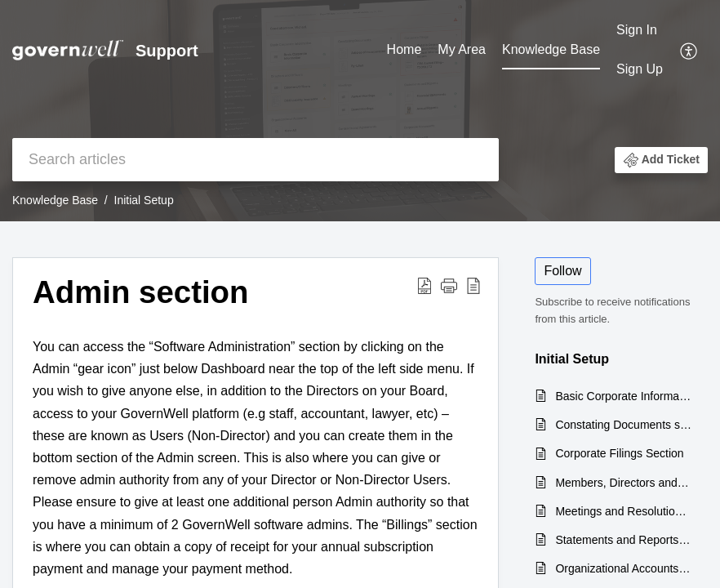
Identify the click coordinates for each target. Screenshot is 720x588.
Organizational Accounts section (623, 568)
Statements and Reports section (623, 540)
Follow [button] (562, 271)
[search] (256, 160)
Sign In (637, 30)
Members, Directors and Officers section (623, 483)
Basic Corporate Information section (623, 396)
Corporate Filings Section (619, 453)
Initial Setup (144, 200)
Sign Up (640, 69)
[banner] (360, 111)
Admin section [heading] (141, 292)
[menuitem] (404, 51)
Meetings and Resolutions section (623, 511)
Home (404, 49)
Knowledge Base (551, 49)
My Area (462, 49)
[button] (689, 50)
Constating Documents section (623, 425)
